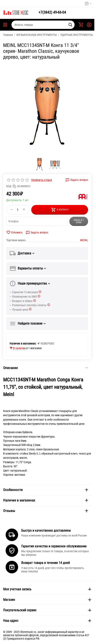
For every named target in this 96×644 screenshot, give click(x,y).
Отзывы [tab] (46, 511)
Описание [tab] (46, 368)
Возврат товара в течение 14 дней (46, 563)
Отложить (14, 232)
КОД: (9, 186)
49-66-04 (52, 12)
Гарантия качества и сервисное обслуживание (54, 546)
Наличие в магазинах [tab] (46, 500)
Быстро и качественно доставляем (46, 531)
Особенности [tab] (46, 490)
